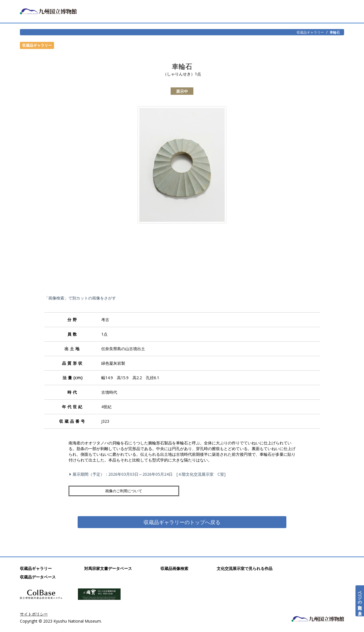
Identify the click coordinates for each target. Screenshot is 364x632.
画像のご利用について (97, 490)
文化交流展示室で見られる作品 (245, 568)
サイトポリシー (34, 614)
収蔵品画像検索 (174, 568)
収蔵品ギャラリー (310, 32)
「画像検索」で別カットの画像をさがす (80, 298)
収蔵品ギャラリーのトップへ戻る (182, 521)
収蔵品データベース (38, 577)
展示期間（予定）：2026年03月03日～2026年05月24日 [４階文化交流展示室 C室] (148, 474)
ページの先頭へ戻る (360, 601)
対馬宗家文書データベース (108, 568)
